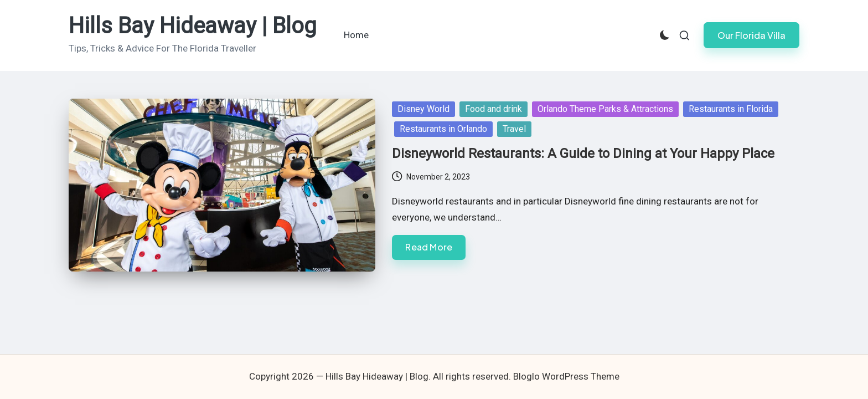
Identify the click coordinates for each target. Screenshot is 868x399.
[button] (751, 35)
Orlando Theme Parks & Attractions (605, 109)
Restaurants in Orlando (443, 129)
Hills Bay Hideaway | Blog (193, 26)
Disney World (423, 109)
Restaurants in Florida (731, 109)
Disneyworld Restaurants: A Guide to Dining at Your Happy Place (583, 154)
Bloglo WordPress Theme (566, 376)
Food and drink (494, 109)
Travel (514, 129)
